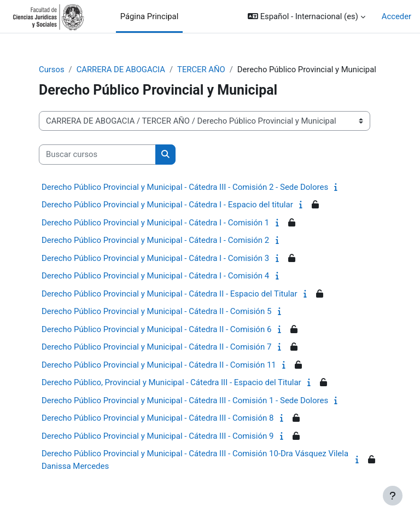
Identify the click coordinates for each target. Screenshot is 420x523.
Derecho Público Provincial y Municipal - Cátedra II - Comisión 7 (156, 347)
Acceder (396, 16)
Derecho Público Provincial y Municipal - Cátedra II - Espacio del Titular (170, 294)
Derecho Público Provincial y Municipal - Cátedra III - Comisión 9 (157, 436)
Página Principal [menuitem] (150, 16)
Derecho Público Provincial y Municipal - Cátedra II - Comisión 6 (156, 329)
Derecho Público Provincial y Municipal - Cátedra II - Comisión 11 (159, 365)
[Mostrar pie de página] (393, 496)
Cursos (52, 69)
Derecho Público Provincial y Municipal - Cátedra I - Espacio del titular (167, 205)
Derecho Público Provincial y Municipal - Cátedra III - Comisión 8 (157, 418)
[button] (307, 16)
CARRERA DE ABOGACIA (121, 69)
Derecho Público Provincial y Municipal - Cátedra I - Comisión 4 (155, 276)
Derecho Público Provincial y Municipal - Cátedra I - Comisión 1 (155, 223)
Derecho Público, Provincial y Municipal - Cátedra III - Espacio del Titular (171, 382)
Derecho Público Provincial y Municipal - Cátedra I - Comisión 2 (155, 240)
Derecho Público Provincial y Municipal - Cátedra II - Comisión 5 (156, 311)
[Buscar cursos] (97, 154)
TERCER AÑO (201, 69)
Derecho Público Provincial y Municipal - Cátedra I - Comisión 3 (155, 258)
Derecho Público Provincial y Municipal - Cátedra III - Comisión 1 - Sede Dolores (185, 400)
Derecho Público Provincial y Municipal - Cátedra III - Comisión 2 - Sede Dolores (185, 187)
